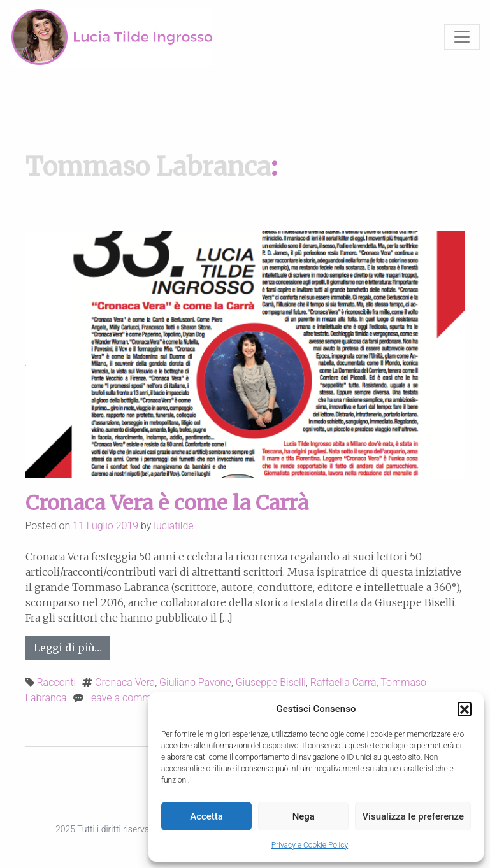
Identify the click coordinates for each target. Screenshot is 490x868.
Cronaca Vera (125, 682)
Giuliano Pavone (195, 682)
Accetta (206, 816)
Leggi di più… (72, 647)
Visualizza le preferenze (413, 816)
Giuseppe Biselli (271, 682)
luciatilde (173, 526)
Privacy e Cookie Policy (310, 845)
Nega (304, 816)
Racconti (56, 682)
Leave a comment (126, 698)
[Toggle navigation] (462, 37)
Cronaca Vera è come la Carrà (167, 503)
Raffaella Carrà (343, 682)
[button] (465, 709)
